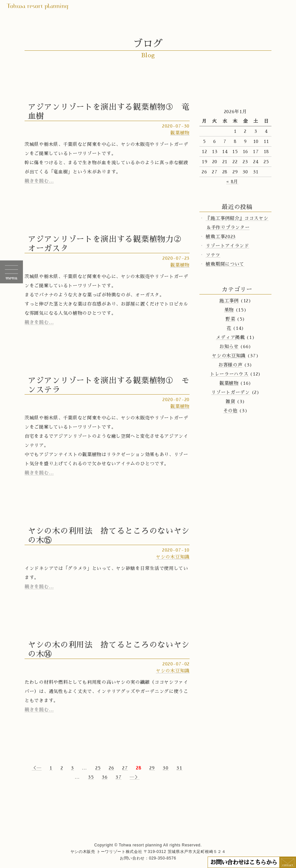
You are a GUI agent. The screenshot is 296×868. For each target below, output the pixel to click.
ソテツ (213, 255)
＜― (37, 768)
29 (152, 768)
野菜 (230, 319)
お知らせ (229, 346)
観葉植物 (180, 133)
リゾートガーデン (231, 392)
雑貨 (230, 401)
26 (111, 768)
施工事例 (229, 301)
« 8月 (232, 182)
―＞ (134, 777)
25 (98, 768)
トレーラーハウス (229, 374)
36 (105, 777)
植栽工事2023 (221, 237)
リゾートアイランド (227, 246)
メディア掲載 (230, 337)
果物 (229, 310)
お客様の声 (231, 365)
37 (119, 777)
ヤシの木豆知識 (173, 557)
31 (179, 768)
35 (91, 777)
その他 (231, 411)
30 (166, 768)
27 (125, 768)
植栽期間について (225, 264)
